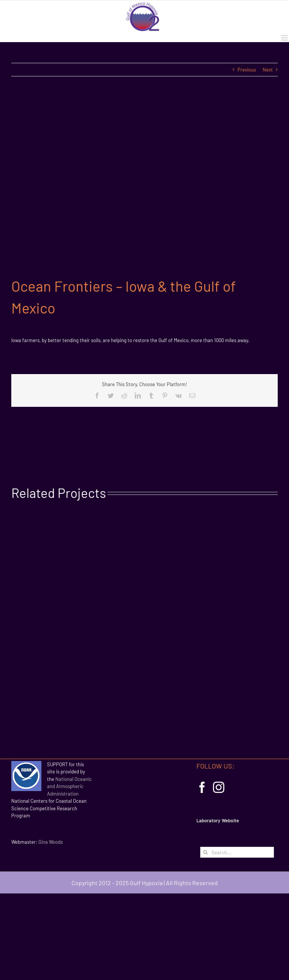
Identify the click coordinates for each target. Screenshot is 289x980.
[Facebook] (202, 787)
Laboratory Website (218, 820)
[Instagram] (219, 787)
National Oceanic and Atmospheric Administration (69, 786)
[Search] (206, 852)
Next (268, 70)
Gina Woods (51, 842)
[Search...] (237, 852)
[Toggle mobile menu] (285, 38)
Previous (247, 70)
